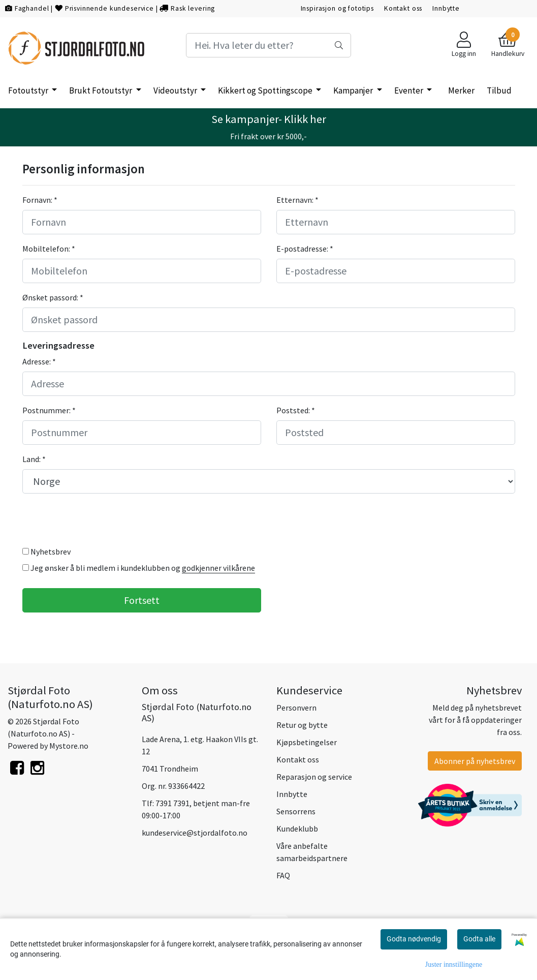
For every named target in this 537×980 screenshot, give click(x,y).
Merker (461, 90)
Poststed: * (296, 410)
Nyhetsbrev (46, 552)
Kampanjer (354, 90)
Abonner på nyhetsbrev (475, 761)
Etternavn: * (297, 200)
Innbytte (446, 8)
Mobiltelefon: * (49, 249)
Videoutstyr (176, 90)
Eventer (409, 90)
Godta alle (479, 939)
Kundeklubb (297, 829)
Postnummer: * (49, 410)
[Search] (269, 45)
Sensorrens (296, 811)
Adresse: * (39, 361)
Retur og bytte (302, 725)
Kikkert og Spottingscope (266, 90)
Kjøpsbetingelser (307, 742)
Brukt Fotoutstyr (101, 90)
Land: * (34, 459)
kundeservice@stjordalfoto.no (195, 833)
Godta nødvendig (414, 939)
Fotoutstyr (29, 90)
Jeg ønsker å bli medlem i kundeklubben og (139, 568)
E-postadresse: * (305, 249)
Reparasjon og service (314, 777)
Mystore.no (69, 746)
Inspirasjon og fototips (338, 8)
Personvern (296, 708)
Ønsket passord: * (53, 297)
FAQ (283, 875)
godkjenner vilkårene (218, 568)
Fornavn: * (40, 200)
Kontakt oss (403, 8)
